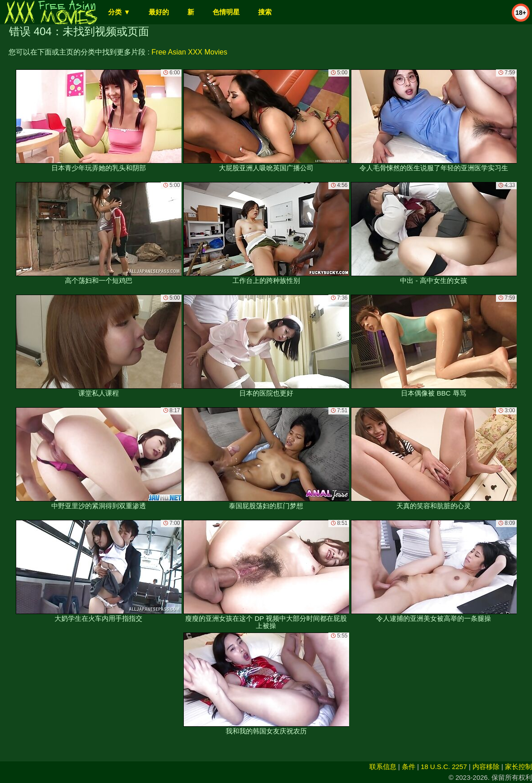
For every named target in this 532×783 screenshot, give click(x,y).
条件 (409, 767)
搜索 (265, 12)
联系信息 (383, 767)
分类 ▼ (119, 12)
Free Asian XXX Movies (189, 52)
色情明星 (226, 12)
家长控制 (518, 767)
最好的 (159, 12)
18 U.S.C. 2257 (444, 767)
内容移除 (486, 767)
